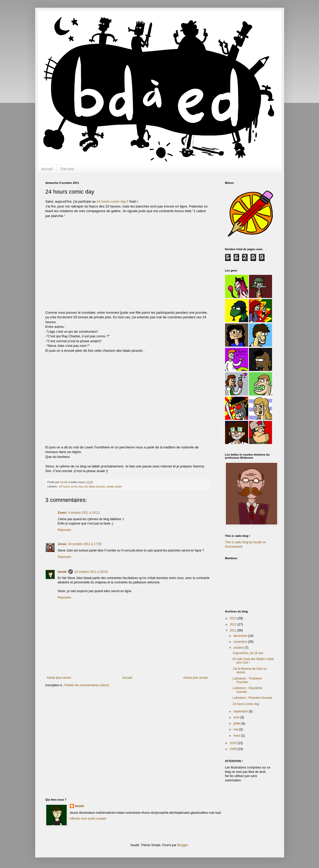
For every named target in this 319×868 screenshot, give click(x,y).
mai (236, 729)
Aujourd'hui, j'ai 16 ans (248, 653)
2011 (234, 630)
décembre (241, 636)
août (237, 717)
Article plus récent (59, 678)
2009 (234, 749)
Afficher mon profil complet (88, 819)
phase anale (114, 486)
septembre (241, 711)
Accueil (47, 169)
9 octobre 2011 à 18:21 (84, 513)
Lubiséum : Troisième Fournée (247, 680)
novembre (241, 642)
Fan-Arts (67, 169)
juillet (237, 724)
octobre (239, 648)
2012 (234, 625)
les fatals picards (95, 486)
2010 (234, 743)
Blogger (182, 845)
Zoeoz (62, 513)
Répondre (65, 530)
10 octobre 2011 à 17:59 (85, 544)
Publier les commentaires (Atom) (87, 685)
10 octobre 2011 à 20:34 (91, 572)
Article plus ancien (196, 678)
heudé (62, 572)
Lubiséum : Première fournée (252, 698)
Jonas (62, 544)
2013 (234, 618)
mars (237, 736)
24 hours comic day (111, 201)
